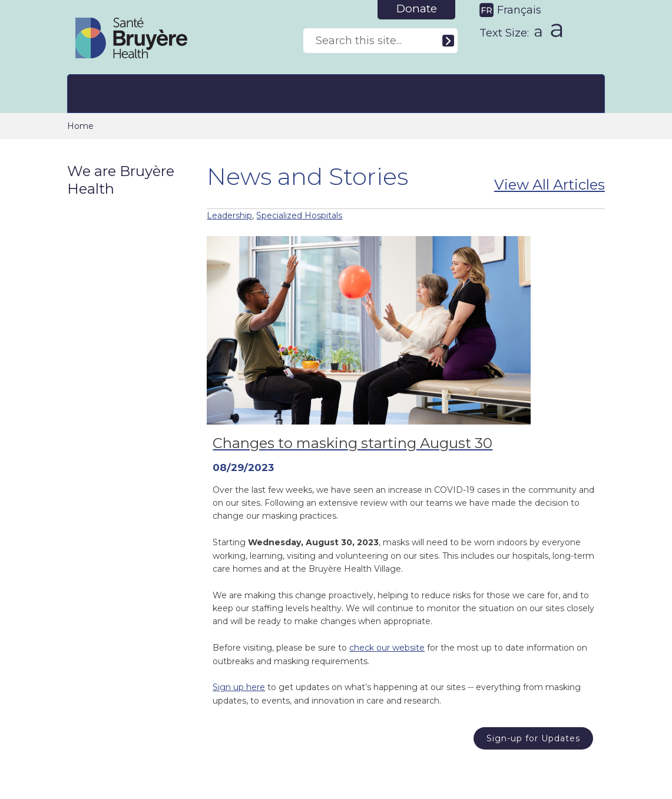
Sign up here (239, 687)
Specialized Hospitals (299, 216)
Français (519, 10)
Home (80, 126)
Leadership (229, 216)
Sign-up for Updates (533, 738)
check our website (387, 648)
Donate (417, 9)
